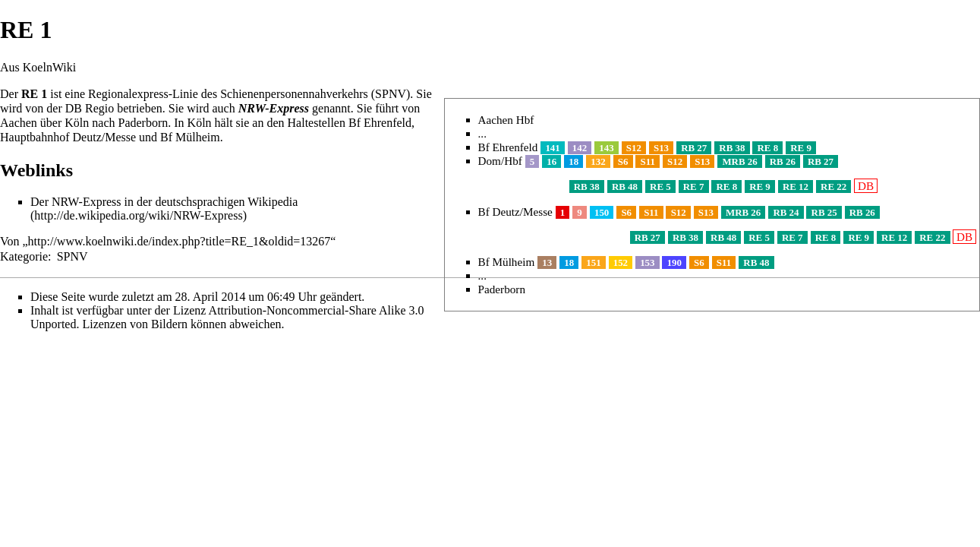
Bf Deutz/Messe (515, 212)
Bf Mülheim (507, 262)
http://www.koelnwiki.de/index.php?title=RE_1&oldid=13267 (180, 241)
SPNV (72, 256)
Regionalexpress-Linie (143, 94)
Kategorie (24, 256)
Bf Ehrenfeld (508, 147)
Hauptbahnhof (35, 137)
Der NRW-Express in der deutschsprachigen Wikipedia (164, 202)
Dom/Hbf (500, 161)
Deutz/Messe (105, 137)
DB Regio (90, 108)
